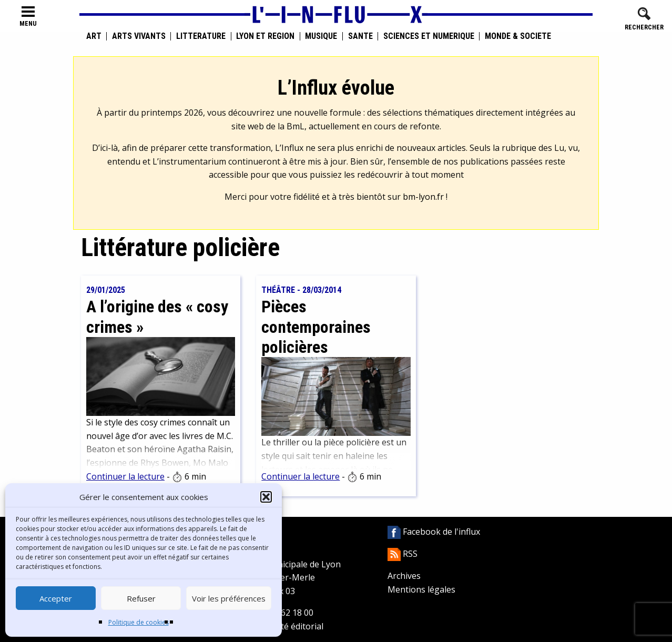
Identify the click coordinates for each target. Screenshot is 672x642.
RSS (403, 554)
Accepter (56, 598)
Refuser (141, 598)
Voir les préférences (229, 598)
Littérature (201, 36)
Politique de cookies (139, 622)
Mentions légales (421, 589)
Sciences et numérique (429, 36)
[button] (266, 497)
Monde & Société (518, 36)
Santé (360, 36)
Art (94, 36)
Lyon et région (265, 36)
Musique (321, 36)
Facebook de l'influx (434, 532)
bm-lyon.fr (423, 197)
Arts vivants (139, 36)
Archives (404, 576)
